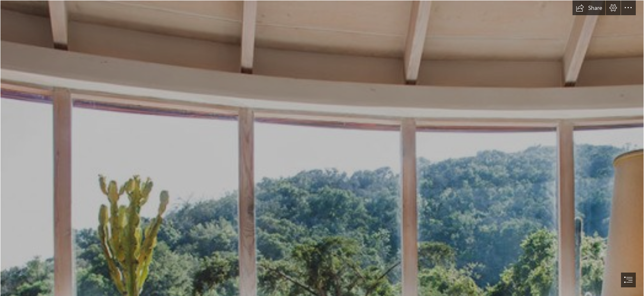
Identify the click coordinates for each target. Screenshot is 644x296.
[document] (322, 148)
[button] (589, 8)
